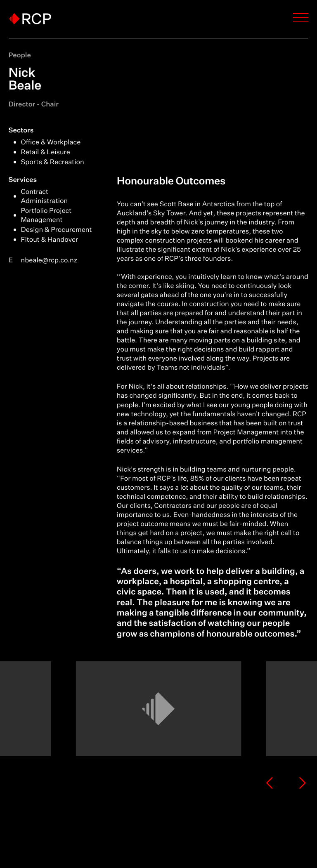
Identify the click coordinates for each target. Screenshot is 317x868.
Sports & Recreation (53, 162)
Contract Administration (45, 196)
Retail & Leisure (46, 152)
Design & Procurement (57, 230)
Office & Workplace (51, 142)
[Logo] (30, 19)
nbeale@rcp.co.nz (49, 260)
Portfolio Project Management (46, 215)
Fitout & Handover (50, 240)
